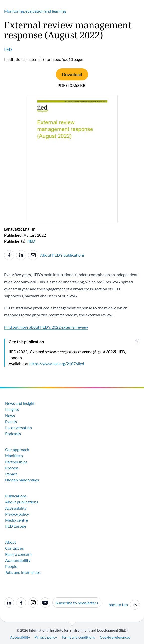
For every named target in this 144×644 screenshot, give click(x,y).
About (11, 542)
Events (11, 421)
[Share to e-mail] (33, 255)
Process (12, 468)
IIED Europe (16, 526)
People (11, 566)
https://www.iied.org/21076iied (57, 364)
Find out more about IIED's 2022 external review (46, 327)
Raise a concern (18, 554)
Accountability (18, 560)
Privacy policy (17, 514)
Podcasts (13, 433)
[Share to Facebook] (9, 255)
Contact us (14, 548)
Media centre (16, 520)
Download (72, 74)
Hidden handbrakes (22, 480)
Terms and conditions (78, 637)
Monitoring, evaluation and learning (35, 11)
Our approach (17, 450)
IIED (8, 49)
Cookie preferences (115, 637)
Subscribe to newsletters (77, 603)
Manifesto (14, 456)
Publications (16, 496)
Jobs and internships (23, 572)
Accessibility (16, 508)
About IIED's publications (62, 255)
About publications (22, 502)
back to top (124, 605)
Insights (12, 409)
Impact (11, 474)
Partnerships (16, 462)
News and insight (20, 403)
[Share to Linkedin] (21, 255)
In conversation (18, 427)
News (10, 415)
